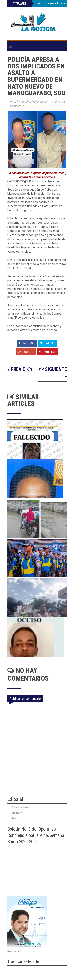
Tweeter (48, 343)
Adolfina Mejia (21, 807)
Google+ (26, 352)
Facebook (27, 343)
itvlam (15, 818)
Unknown (17, 813)
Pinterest (47, 352)
